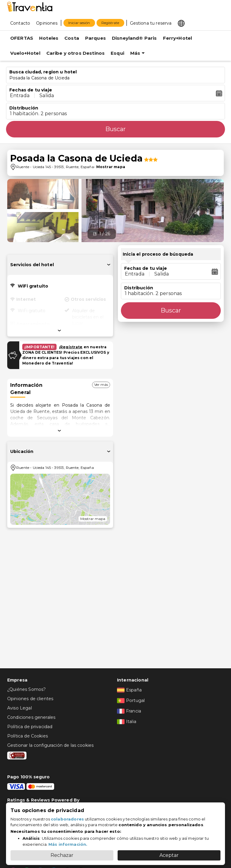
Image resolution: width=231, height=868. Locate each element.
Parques (95, 38)
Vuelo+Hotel (25, 53)
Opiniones (47, 23)
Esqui (117, 53)
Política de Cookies (28, 736)
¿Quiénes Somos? (26, 689)
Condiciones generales (31, 717)
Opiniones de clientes (30, 699)
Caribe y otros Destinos (75, 53)
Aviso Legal (20, 708)
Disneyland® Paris (134, 38)
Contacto (20, 23)
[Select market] (181, 23)
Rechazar (62, 855)
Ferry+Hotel (178, 38)
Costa (72, 38)
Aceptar (169, 855)
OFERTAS (22, 38)
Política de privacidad (30, 727)
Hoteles (49, 38)
